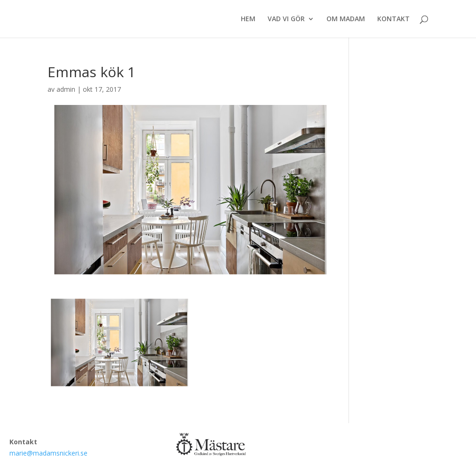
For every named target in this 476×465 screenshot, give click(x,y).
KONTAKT (393, 19)
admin (66, 89)
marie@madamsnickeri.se (48, 453)
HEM (248, 19)
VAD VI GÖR (286, 19)
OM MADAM (346, 19)
